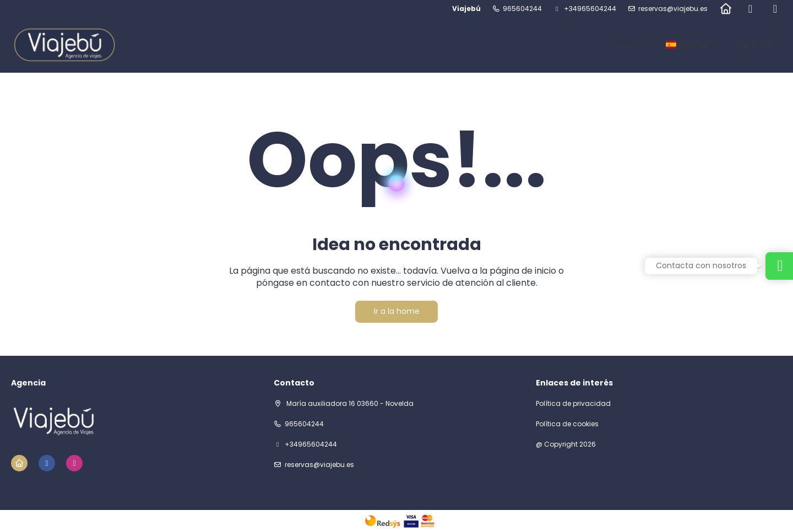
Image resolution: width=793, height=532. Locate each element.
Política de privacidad (573, 404)
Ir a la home (397, 311)
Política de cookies (567, 424)
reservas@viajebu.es (673, 9)
